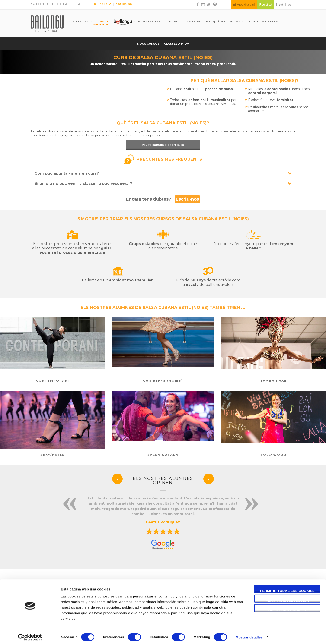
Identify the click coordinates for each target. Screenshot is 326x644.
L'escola (80, 22)
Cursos (100, 23)
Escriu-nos (187, 199)
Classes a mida (176, 44)
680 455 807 (124, 4)
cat (281, 5)
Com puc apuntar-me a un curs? (67, 173)
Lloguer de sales (262, 22)
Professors (149, 22)
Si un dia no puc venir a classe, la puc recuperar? (83, 184)
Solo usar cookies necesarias (287, 608)
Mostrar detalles (249, 635)
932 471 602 (103, 4)
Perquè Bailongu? (223, 22)
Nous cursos (149, 44)
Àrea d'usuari (244, 5)
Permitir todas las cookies (287, 588)
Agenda (193, 22)
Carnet (173, 22)
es (290, 5)
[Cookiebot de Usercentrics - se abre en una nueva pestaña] (30, 635)
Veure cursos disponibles (163, 145)
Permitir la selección (287, 598)
